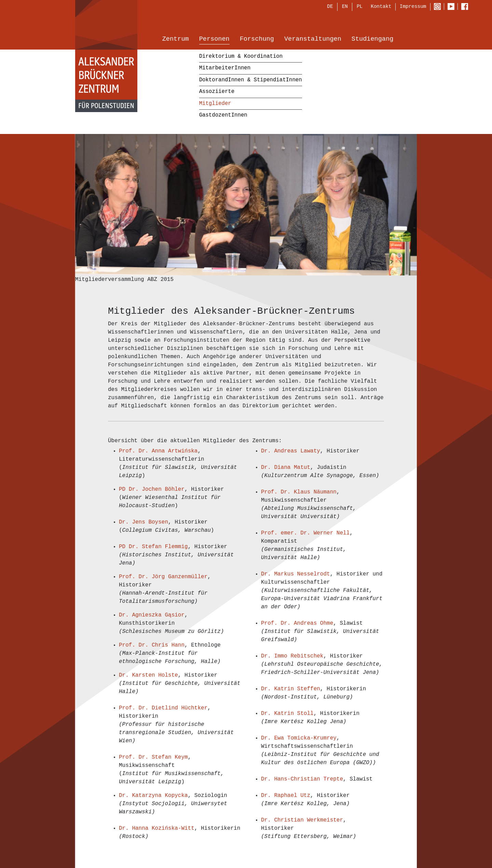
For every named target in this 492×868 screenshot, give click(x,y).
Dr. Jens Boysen (143, 522)
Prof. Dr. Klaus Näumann (299, 492)
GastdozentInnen (223, 116)
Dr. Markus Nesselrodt (296, 574)
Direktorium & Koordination (241, 57)
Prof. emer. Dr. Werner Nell (305, 533)
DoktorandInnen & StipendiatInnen (251, 80)
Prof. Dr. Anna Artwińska (158, 451)
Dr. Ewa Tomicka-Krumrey (299, 738)
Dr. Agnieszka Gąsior (152, 615)
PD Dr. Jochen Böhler (152, 489)
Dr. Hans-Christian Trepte (302, 779)
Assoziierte (217, 92)
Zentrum (176, 40)
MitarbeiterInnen (225, 69)
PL (360, 7)
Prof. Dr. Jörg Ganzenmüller (163, 577)
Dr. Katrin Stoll (287, 714)
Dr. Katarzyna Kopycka (153, 796)
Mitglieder (215, 104)
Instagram (439, 7)
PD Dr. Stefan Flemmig (153, 547)
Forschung (257, 40)
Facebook (466, 7)
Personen (214, 40)
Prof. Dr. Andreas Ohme (297, 623)
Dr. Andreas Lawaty (291, 451)
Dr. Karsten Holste (148, 675)
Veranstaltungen (313, 40)
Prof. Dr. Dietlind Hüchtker (163, 708)
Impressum (413, 7)
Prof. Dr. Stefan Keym (153, 757)
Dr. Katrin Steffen (291, 689)
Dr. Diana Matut (286, 467)
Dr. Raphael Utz (286, 796)
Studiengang (372, 40)
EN (345, 7)
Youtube (453, 7)
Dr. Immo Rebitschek (292, 656)
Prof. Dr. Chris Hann (152, 645)
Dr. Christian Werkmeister (302, 820)
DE (330, 7)
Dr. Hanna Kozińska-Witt (157, 828)
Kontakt (381, 7)
